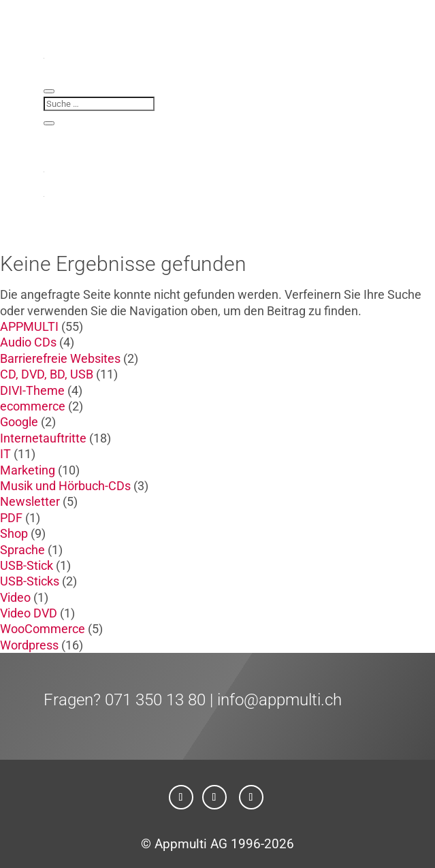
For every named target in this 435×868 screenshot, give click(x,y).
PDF (11, 518)
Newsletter (30, 501)
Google (19, 422)
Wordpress (29, 645)
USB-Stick (27, 565)
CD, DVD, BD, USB (47, 374)
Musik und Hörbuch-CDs (65, 486)
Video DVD (29, 613)
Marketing (28, 470)
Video (15, 597)
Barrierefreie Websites (60, 358)
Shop (14, 533)
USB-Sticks (30, 581)
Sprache (22, 550)
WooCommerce (43, 629)
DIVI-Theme (32, 390)
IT (5, 454)
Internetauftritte (43, 438)
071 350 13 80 (155, 700)
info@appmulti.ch (279, 700)
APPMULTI (29, 326)
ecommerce (33, 406)
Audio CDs (28, 342)
